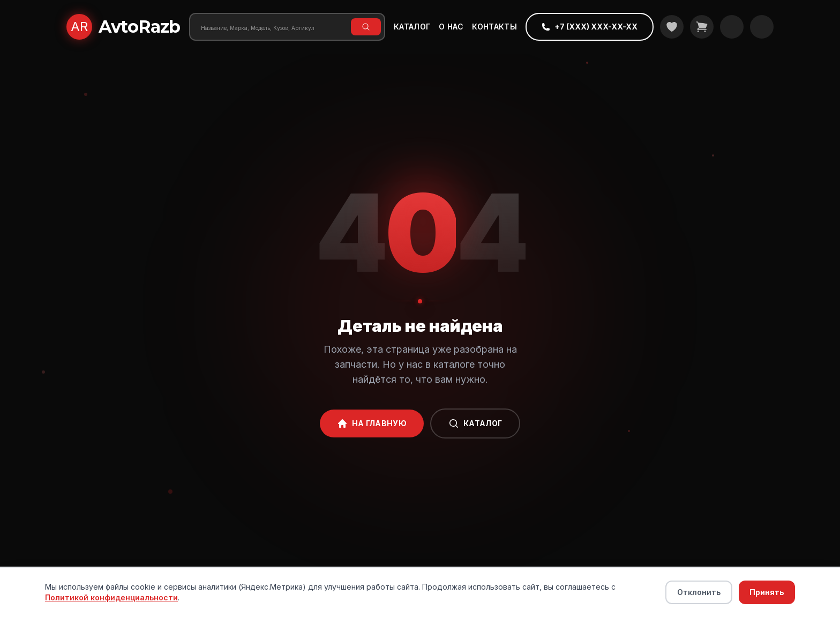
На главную (372, 423)
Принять (767, 592)
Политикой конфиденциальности (111, 597)
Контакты (494, 27)
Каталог (412, 27)
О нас (451, 27)
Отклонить (699, 592)
